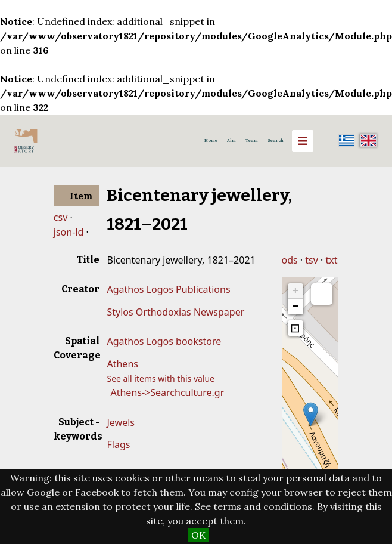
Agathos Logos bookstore (164, 341)
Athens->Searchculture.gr (167, 392)
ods (290, 260)
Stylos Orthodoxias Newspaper (175, 312)
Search (276, 140)
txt (332, 260)
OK (198, 535)
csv (60, 217)
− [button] (296, 307)
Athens (122, 364)
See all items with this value (161, 378)
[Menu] (303, 141)
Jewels (120, 422)
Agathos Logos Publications (168, 289)
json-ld (69, 232)
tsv (312, 260)
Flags (118, 444)
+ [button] (296, 291)
